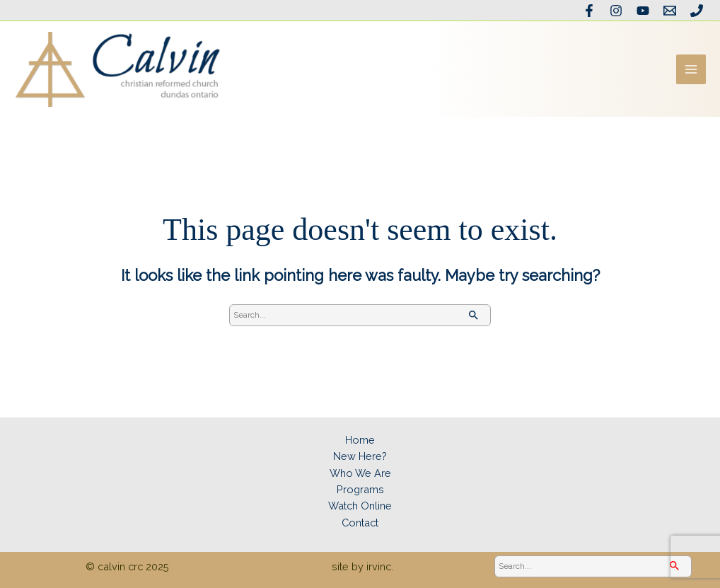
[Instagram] (616, 11)
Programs (360, 489)
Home (360, 440)
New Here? (360, 456)
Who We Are (360, 473)
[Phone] (697, 11)
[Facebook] (589, 11)
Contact (360, 523)
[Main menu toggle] (691, 69)
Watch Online (360, 506)
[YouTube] (643, 11)
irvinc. (380, 566)
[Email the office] (670, 11)
